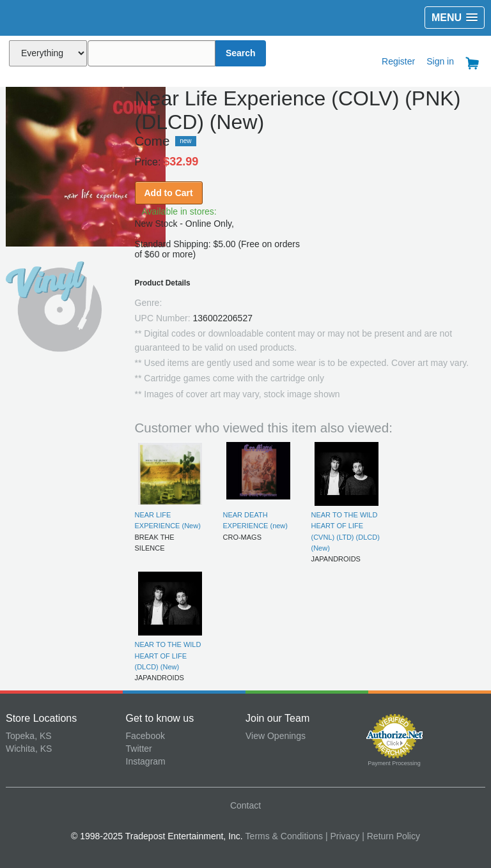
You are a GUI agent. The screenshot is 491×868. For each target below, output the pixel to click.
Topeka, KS (29, 736)
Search (241, 53)
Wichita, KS (29, 749)
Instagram (146, 761)
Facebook (145, 736)
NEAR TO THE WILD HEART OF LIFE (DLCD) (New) (168, 656)
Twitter (139, 749)
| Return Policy (391, 836)
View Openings (276, 736)
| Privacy (342, 836)
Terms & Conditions (284, 836)
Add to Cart (169, 193)
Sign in (440, 61)
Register (398, 61)
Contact (245, 805)
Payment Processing (394, 763)
